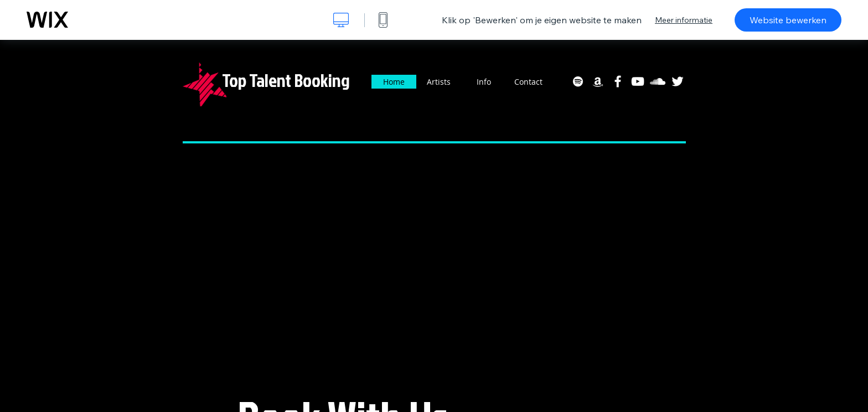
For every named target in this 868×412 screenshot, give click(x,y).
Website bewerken (788, 20)
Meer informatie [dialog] (684, 20)
